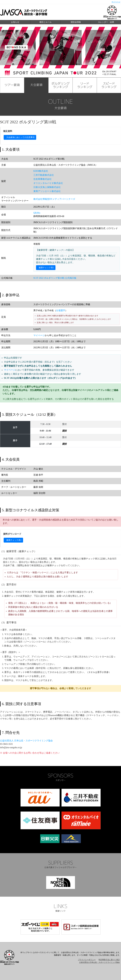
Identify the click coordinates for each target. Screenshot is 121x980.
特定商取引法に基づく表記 (109, 960)
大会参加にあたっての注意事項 (20, 137)
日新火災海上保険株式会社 (47, 187)
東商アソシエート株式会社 (47, 191)
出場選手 (61, 310)
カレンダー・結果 (106, 22)
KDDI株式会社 (41, 171)
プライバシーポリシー (87, 960)
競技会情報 (76, 22)
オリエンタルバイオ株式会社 (48, 183)
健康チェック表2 (46, 268)
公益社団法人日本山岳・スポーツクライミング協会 (99, 962)
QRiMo (37, 213)
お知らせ (15, 22)
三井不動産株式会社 (44, 175)
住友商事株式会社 (42, 179)
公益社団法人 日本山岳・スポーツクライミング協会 (26, 741)
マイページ (116, 2)
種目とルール (46, 22)
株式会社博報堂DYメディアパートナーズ (54, 199)
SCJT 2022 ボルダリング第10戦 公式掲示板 (55, 278)
